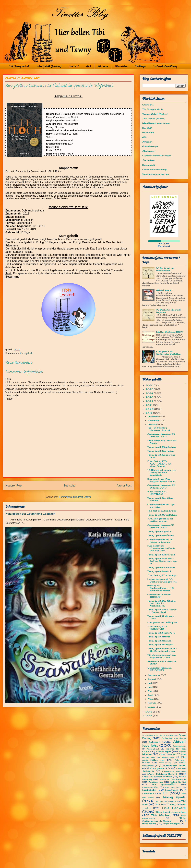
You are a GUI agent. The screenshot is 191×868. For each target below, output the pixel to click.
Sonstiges (172, 790)
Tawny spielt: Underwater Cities (161, 617)
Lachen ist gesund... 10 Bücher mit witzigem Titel (162, 580)
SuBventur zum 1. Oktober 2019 (162, 663)
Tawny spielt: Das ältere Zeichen (160, 499)
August (152, 679)
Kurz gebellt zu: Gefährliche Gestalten (30, 514)
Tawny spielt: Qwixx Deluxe (162, 515)
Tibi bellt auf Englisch (165, 801)
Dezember (154, 416)
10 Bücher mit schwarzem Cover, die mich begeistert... (162, 472)
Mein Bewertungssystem (156, 123)
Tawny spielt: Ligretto (159, 532)
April (151, 695)
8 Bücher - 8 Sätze (174, 738)
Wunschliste (149, 824)
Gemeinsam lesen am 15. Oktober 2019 (161, 526)
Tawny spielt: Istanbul (159, 571)
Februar (152, 703)
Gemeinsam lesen (174, 765)
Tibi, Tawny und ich (19, 66)
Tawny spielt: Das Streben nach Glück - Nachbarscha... (162, 603)
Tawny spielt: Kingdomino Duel (161, 456)
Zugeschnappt (171, 824)
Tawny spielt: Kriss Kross (161, 555)
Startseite (69, 486)
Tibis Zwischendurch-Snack (164, 819)
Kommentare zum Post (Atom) (75, 497)
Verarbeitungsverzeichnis (156, 174)
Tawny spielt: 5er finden (160, 451)
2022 (150, 401)
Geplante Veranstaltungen (157, 156)
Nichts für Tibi (178, 782)
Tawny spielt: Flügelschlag (162, 447)
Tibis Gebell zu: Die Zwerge (162, 511)
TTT (165, 793)
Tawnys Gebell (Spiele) (155, 114)
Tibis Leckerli (174, 808)
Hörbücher (148, 132)
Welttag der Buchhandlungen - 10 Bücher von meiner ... (161, 588)
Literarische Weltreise (174, 771)
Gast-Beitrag (165, 763)
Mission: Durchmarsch (173, 779)
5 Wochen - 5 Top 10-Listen (158, 735)
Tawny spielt (174, 797)
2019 (149, 413)
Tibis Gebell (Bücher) (49, 66)
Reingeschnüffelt (150, 787)
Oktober (153, 424)
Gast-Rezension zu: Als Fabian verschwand (160, 541)
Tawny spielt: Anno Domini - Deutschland (162, 611)
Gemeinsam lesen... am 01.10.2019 (159, 669)
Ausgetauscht (179, 746)
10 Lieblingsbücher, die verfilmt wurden (160, 520)
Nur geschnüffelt (164, 784)
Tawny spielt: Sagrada (159, 641)
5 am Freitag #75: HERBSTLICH (157, 628)
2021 (149, 405)
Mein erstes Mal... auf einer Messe (162, 442)
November (154, 420)
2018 (149, 712)
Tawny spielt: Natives (159, 637)
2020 (150, 409)
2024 (150, 393)
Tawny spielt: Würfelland (161, 535)
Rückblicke (149, 790)
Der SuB (74, 66)
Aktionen (103, 66)
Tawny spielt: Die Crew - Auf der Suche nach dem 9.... (162, 561)
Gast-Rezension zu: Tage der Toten (161, 506)
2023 (150, 397)
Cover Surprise (167, 754)
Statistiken (121, 66)
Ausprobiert (153, 749)
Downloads (149, 165)
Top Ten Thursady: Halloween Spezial (159, 429)
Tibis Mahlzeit (161, 815)
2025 (150, 389)
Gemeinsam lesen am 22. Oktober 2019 (161, 486)
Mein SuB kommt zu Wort (157, 777)
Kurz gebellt (26, 353)
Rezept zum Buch (172, 787)
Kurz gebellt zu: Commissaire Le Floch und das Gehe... (161, 548)
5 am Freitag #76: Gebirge (162, 575)
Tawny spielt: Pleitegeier (160, 645)
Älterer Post (124, 486)
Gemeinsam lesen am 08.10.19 (159, 596)
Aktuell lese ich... (165, 290)
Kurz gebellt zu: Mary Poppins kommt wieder (161, 480)
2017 (149, 716)
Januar (152, 707)
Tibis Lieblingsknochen (171, 812)
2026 (150, 385)
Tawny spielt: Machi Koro (161, 633)
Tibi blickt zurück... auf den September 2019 (162, 656)
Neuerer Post (14, 486)
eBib (88, 66)
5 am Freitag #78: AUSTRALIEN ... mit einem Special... (159, 464)
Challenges (140, 66)
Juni (151, 687)
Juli (150, 683)
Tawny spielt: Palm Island (161, 567)
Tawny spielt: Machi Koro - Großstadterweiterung (162, 650)
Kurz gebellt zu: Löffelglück (162, 622)
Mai (150, 691)
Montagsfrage (155, 782)
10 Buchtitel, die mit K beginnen (169, 311)
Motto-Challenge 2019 (170, 332)
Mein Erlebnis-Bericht (162, 774)
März (151, 699)
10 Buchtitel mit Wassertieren (165, 269)
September (154, 675)
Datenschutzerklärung (165, 66)
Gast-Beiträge (150, 146)
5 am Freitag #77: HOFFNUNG (157, 493)
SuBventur (148, 794)
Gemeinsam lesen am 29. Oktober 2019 (161, 435)
